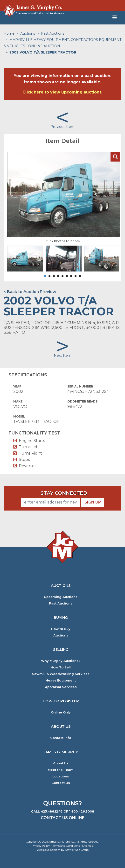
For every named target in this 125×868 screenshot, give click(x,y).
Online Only (61, 712)
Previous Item (62, 127)
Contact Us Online (63, 818)
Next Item (63, 356)
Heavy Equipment (61, 680)
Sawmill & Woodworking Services (61, 674)
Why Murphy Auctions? (61, 661)
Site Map (88, 846)
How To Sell (61, 667)
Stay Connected (64, 493)
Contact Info (61, 738)
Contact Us (61, 783)
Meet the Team (61, 770)
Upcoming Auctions (61, 597)
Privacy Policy (41, 846)
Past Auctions (52, 33)
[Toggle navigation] (115, 18)
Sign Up (93, 502)
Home (9, 33)
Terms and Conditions (66, 846)
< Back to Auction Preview (30, 292)
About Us (61, 763)
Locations (61, 776)
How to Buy (61, 629)
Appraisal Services (61, 687)
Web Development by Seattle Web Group (63, 850)
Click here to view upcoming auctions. (62, 92)
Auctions (28, 33)
